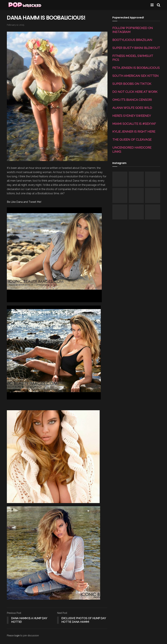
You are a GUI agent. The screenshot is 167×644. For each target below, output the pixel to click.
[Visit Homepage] (25, 5)
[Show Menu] (152, 5)
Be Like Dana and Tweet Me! (24, 202)
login (17, 636)
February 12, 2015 (15, 25)
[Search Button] (159, 5)
